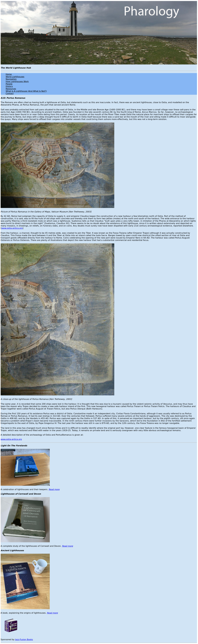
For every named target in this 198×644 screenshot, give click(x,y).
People (9, 84)
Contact (10, 94)
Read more (54, 489)
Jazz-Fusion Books (24, 640)
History (9, 86)
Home (9, 74)
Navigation (11, 79)
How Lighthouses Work (17, 81)
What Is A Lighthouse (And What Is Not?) (26, 91)
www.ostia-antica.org (12, 228)
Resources (11, 89)
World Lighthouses (15, 77)
